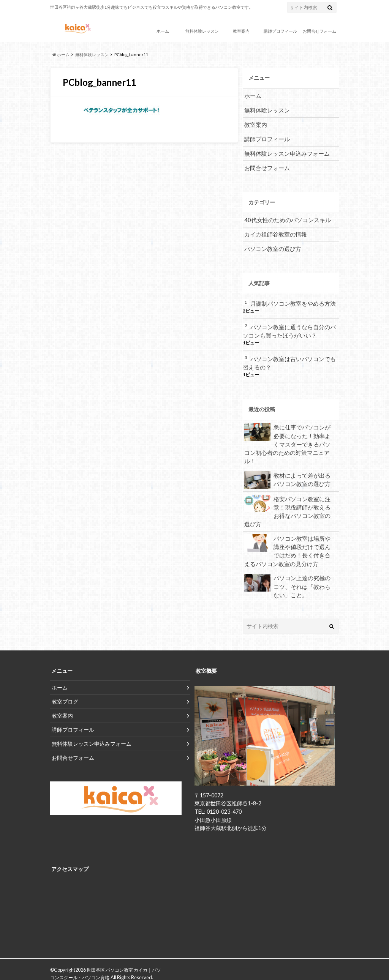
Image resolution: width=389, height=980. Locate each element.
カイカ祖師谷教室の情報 (274, 232)
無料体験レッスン (202, 31)
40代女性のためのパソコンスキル (285, 218)
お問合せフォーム (319, 31)
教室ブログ (65, 685)
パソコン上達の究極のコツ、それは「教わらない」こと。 (288, 570)
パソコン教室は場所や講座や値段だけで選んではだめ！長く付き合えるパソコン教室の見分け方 (288, 536)
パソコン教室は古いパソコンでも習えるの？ (289, 359)
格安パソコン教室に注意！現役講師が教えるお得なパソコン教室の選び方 (288, 497)
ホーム (163, 31)
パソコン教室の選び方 (271, 246)
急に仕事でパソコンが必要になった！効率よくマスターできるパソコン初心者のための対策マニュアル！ (288, 435)
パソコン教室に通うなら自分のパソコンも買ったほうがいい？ (289, 327)
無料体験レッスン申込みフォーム (284, 152)
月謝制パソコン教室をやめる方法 (290, 300)
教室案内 (241, 31)
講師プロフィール (280, 31)
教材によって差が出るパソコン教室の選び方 (288, 466)
